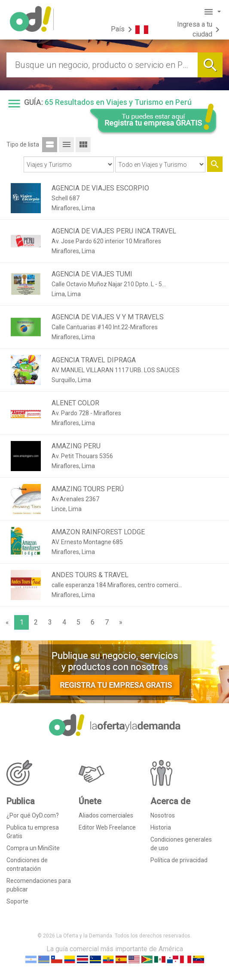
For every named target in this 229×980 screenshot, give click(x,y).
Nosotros (163, 815)
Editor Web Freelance (107, 827)
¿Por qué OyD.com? (33, 815)
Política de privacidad (179, 860)
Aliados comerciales (106, 815)
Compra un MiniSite (33, 848)
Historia (161, 827)
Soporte (17, 901)
